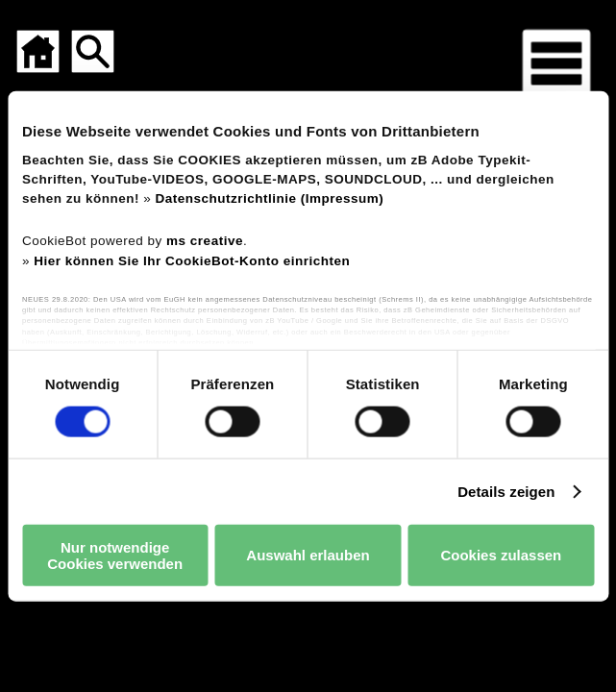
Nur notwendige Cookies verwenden (115, 555)
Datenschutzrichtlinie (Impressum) (270, 198)
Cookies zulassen (501, 555)
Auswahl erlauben (308, 555)
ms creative (205, 241)
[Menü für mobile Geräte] (556, 63)
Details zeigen (506, 491)
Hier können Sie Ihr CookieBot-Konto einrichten (192, 260)
